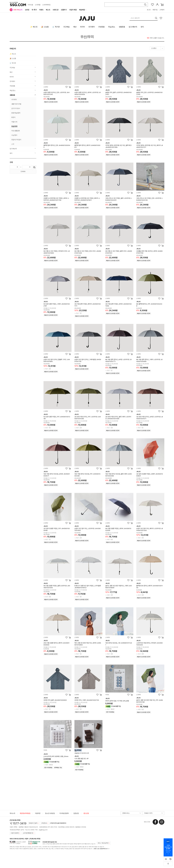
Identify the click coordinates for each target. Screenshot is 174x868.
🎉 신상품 (45, 27)
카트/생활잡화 (16, 131)
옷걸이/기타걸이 (16, 140)
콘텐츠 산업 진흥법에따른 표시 (101, 849)
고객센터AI (44, 823)
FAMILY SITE (154, 814)
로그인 (149, 10)
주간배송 (67, 27)
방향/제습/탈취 (16, 113)
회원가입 (155, 10)
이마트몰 (30, 5)
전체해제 (23, 172)
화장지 (13, 117)
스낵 (13, 144)
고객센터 (162, 10)
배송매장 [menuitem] (82, 10)
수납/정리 (14, 135)
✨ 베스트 (34, 27)
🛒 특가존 (56, 27)
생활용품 (122, 27)
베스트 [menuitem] (48, 10)
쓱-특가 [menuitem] (34, 10)
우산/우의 (87, 37)
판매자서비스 (132, 814)
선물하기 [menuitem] (64, 10)
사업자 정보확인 (15, 833)
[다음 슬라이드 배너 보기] (170, 854)
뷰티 (142, 27)
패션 (75, 27)
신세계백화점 (46, 5)
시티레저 (14, 100)
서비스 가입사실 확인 (103, 843)
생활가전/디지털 (16, 104)
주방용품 (101, 27)
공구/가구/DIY (16, 108)
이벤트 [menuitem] (41, 10)
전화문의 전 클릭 (33, 823)
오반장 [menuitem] (27, 10)
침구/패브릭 (133, 27)
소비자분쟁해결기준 (28, 833)
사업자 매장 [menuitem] (73, 10)
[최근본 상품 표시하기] (166, 859)
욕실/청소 (112, 27)
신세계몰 (38, 5)
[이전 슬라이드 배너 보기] (166, 854)
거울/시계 (14, 122)
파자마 (82, 27)
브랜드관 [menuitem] (56, 10)
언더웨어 (92, 27)
